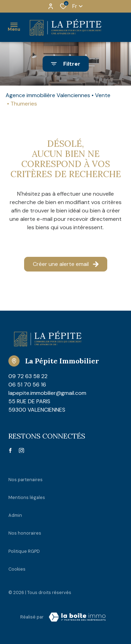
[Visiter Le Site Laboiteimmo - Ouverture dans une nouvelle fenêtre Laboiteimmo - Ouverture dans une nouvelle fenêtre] (77, 617)
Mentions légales (27, 497)
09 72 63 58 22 (28, 376)
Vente (103, 95)
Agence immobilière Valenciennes (48, 95)
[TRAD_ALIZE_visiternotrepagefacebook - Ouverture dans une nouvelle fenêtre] (10, 450)
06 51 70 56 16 (27, 385)
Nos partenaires (26, 480)
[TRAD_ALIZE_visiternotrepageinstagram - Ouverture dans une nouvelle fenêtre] (21, 451)
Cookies (17, 569)
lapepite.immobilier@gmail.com (47, 393)
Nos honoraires (25, 533)
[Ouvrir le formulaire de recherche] (66, 64)
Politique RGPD (24, 551)
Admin (15, 515)
